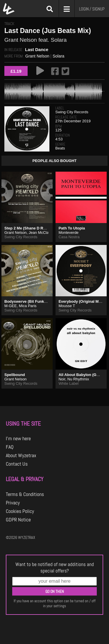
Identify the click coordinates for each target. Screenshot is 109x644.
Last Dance (37, 49)
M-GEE (11, 306)
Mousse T (67, 306)
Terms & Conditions (25, 494)
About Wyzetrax (21, 455)
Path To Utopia (72, 228)
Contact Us (17, 464)
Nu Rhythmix (78, 379)
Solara (58, 56)
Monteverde (68, 233)
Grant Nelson (37, 56)
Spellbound (15, 375)
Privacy (13, 503)
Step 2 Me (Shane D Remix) (29, 228)
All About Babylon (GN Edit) (83, 375)
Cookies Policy (20, 511)
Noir (62, 379)
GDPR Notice (18, 520)
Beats (60, 148)
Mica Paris (28, 306)
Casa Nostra (69, 237)
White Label (68, 383)
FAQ (10, 447)
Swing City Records (72, 112)
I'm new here (18, 438)
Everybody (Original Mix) (81, 301)
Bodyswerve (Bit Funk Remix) (31, 301)
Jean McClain (40, 233)
